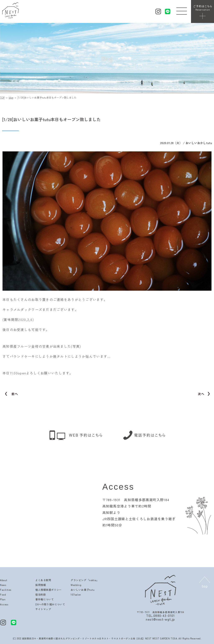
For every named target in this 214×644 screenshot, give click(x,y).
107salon (76, 594)
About (4, 580)
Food (3, 594)
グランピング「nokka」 (85, 580)
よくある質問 (43, 580)
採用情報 (41, 585)
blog (11, 97)
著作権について (45, 599)
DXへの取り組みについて (50, 604)
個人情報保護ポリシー (48, 590)
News (3, 585)
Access (4, 604)
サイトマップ (43, 609)
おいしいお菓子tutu (83, 590)
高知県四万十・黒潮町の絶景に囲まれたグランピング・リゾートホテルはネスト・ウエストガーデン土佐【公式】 (83, 638)
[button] (182, 10)
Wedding (76, 585)
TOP (2, 97)
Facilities (6, 590)
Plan (3, 599)
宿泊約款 (41, 594)
